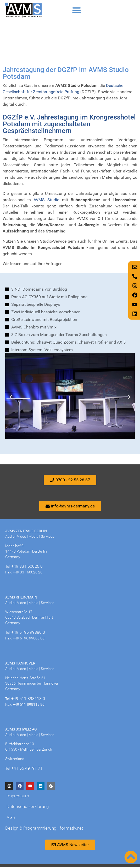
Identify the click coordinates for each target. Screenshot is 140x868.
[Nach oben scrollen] (131, 857)
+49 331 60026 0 (27, 568)
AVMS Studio (46, 201)
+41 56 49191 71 (27, 770)
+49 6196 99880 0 (28, 634)
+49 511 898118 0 (28, 700)
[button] (77, 10)
